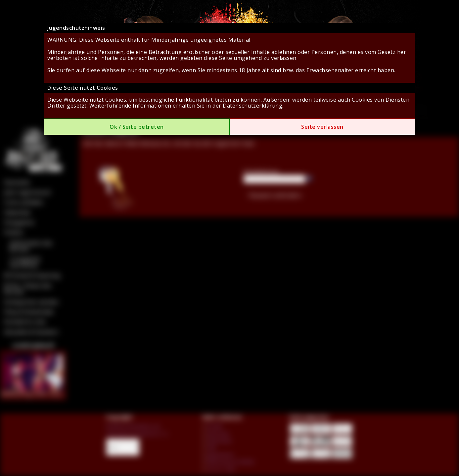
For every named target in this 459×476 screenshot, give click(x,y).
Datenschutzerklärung (252, 106)
